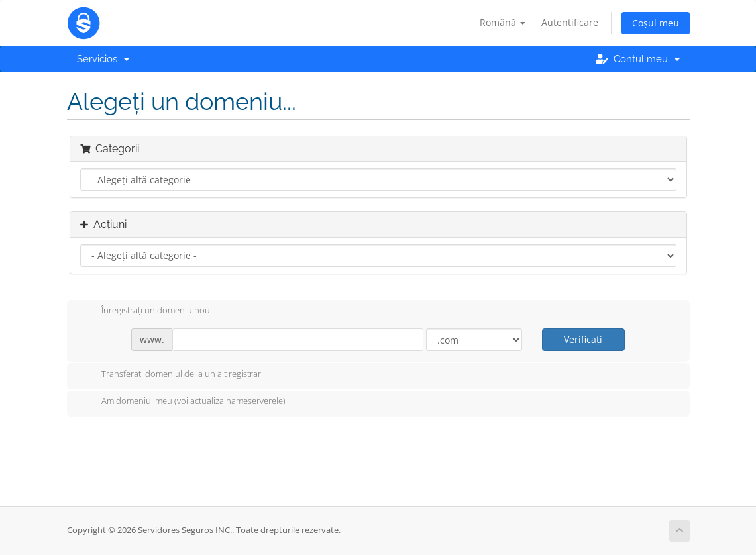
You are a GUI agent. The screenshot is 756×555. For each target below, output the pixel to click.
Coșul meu (656, 23)
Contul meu (638, 59)
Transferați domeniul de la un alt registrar (171, 375)
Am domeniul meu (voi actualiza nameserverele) (183, 402)
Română (503, 22)
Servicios (103, 59)
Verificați (583, 339)
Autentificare (570, 22)
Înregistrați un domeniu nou (145, 311)
